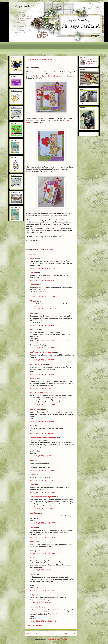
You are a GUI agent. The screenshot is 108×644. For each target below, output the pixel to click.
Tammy (33, 527)
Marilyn (33, 379)
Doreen (33, 272)
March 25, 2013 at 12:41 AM (42, 554)
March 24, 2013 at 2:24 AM (42, 388)
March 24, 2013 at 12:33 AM (42, 325)
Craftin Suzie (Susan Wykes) (42, 497)
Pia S (32, 558)
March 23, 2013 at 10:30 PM (43, 309)
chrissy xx (34, 329)
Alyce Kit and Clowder (39, 393)
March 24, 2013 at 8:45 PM (42, 509)
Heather (33, 574)
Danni (32, 474)
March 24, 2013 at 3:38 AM (42, 456)
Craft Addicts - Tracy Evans (41, 352)
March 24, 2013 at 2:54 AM (42, 421)
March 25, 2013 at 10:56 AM (43, 621)
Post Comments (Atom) (57, 639)
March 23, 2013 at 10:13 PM (42, 297)
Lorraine (33, 285)
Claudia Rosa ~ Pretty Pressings (43, 438)
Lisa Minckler (35, 409)
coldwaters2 (35, 607)
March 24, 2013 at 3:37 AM (42, 433)
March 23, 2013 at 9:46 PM (42, 280)
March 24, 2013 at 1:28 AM (42, 360)
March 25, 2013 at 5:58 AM (42, 590)
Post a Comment (35, 625)
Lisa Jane (34, 513)
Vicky (32, 460)
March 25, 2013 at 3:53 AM (42, 570)
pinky (32, 595)
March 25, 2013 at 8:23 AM (42, 603)
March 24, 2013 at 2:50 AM (42, 405)
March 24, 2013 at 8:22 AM (42, 470)
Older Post (70, 634)
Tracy (32, 485)
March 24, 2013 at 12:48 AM (42, 348)
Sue (31, 313)
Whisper (33, 301)
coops (32, 542)
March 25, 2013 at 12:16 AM (42, 537)
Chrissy (90, 60)
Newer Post (32, 634)
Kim (31, 425)
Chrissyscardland (22, 6)
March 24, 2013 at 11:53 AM (42, 492)
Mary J (33, 258)
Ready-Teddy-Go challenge (47, 76)
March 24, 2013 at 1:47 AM (42, 374)
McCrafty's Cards (37, 364)
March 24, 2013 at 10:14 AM (42, 480)
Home (51, 634)
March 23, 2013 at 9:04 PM (42, 268)
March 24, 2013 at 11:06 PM (42, 523)
